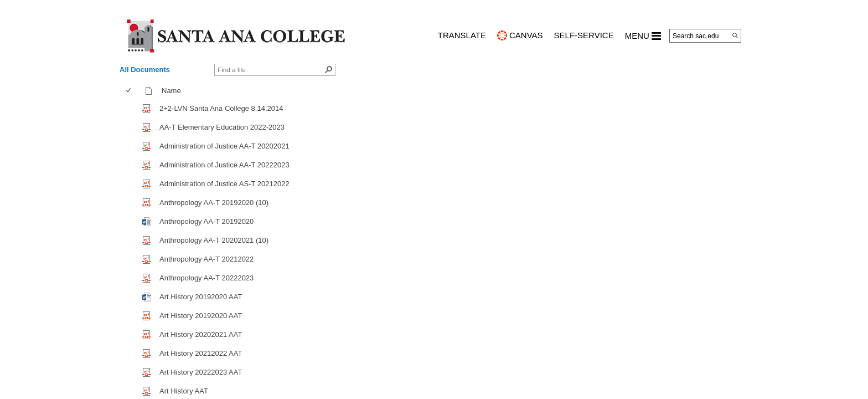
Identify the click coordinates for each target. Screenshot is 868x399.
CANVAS (526, 35)
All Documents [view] (145, 70)
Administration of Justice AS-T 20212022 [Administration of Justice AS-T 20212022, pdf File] (224, 184)
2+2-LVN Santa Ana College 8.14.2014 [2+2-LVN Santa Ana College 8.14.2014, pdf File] (221, 108)
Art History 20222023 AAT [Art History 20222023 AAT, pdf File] (201, 372)
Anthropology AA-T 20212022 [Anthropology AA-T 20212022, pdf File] (206, 259)
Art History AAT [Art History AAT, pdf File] (184, 391)
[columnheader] (131, 91)
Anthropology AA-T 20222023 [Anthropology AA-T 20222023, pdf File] (206, 278)
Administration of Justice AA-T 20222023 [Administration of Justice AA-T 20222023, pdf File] (224, 165)
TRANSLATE (462, 35)
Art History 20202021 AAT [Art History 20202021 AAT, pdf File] (201, 334)
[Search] (735, 35)
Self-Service (584, 35)
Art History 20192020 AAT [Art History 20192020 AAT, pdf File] (201, 316)
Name (174, 91)
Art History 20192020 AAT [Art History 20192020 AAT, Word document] (201, 297)
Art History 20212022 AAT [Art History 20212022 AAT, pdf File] (201, 353)
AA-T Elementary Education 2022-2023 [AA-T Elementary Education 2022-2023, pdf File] (222, 127)
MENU (643, 36)
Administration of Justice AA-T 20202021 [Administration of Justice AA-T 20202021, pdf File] (224, 146)
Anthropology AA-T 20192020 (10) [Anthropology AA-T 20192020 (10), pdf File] (214, 203)
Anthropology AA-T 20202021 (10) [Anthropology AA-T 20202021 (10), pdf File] (214, 240)
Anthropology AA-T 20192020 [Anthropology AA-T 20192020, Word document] (206, 221)
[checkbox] (128, 91)
